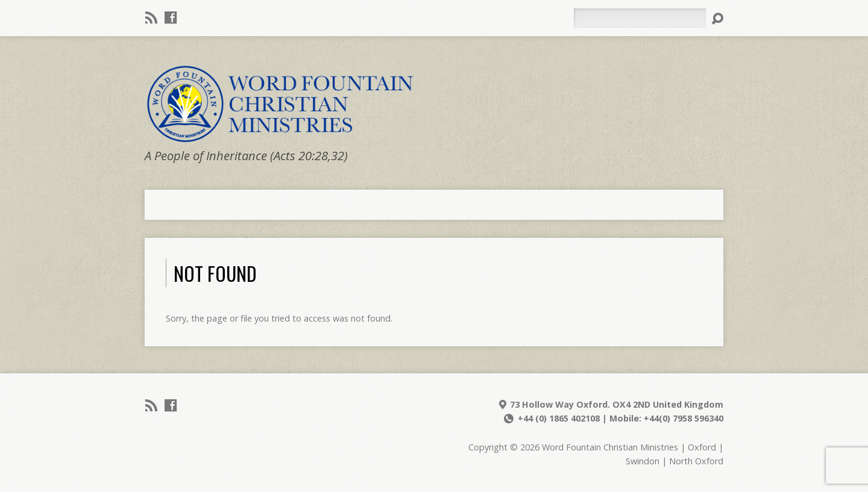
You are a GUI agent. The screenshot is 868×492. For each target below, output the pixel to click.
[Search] (640, 18)
